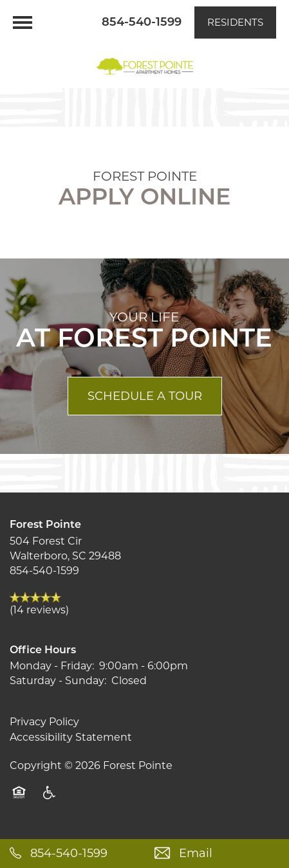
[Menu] (23, 23)
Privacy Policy (44, 722)
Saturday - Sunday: (58, 681)
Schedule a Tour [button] (145, 396)
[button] (235, 23)
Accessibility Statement (71, 737)
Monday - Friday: (52, 666)
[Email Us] (217, 854)
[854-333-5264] (72, 854)
